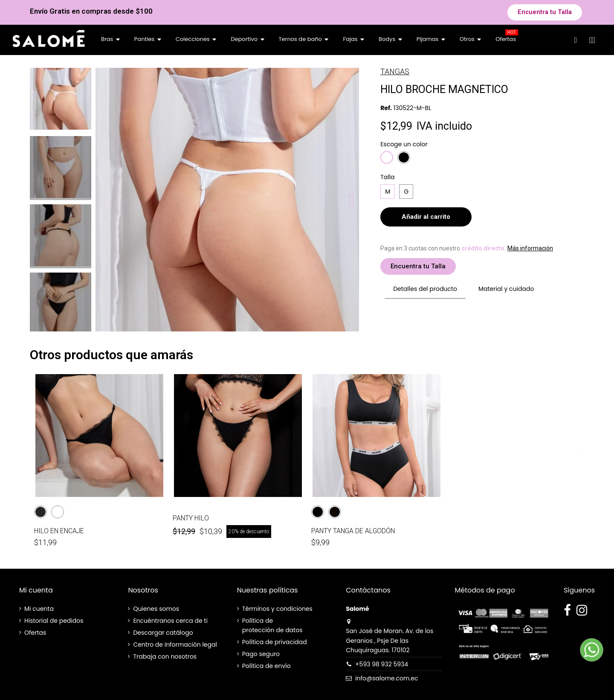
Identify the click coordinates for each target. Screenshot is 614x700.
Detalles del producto (425, 289)
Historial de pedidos (54, 621)
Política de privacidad (275, 642)
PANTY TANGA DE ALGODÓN (353, 531)
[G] (406, 192)
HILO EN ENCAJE (59, 531)
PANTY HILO (191, 518)
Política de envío (266, 666)
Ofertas (35, 633)
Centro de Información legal (175, 645)
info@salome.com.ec (387, 678)
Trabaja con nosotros (165, 656)
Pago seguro (261, 654)
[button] (545, 12)
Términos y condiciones (277, 609)
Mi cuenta (39, 609)
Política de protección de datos (272, 625)
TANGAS (395, 71)
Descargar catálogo (163, 633)
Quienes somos (156, 609)
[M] (388, 192)
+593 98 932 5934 (382, 664)
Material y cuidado (506, 289)
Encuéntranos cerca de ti (170, 621)
